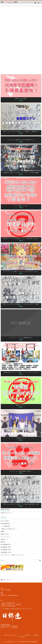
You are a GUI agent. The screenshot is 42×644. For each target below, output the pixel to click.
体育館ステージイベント (21, 406)
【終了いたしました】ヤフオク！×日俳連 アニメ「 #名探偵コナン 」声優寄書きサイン (21, 132)
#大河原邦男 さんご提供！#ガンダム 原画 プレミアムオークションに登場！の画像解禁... (21, 173)
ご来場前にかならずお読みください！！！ (9, 529)
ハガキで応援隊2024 (26, 635)
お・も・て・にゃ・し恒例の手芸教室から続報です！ (21, 472)
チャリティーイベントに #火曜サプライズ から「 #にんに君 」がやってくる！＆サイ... (21, 272)
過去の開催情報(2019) (5, 524)
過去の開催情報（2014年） (6, 552)
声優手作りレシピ (4, 539)
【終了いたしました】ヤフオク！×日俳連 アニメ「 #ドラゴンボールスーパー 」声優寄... (21, 305)
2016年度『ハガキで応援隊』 (21, 99)
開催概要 (3, 531)
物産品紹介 (3, 542)
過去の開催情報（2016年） (6, 547)
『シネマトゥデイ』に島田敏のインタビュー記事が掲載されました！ (21, 140)
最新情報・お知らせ (5, 534)
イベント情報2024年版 (5, 526)
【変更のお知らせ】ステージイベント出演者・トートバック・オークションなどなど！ (21, 373)
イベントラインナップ (5, 537)
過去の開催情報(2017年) (6, 544)
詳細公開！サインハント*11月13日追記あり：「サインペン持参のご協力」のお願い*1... (21, 239)
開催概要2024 (36, 635)
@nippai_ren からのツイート (7, 513)
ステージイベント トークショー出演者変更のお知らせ (21, 338)
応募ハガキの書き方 (5, 521)
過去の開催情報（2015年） (6, 550)
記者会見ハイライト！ (21, 439)
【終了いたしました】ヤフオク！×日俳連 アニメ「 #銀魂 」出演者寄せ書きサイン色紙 (21, 505)
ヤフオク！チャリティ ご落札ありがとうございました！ (13, 555)
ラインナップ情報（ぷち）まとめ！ (21, 206)
